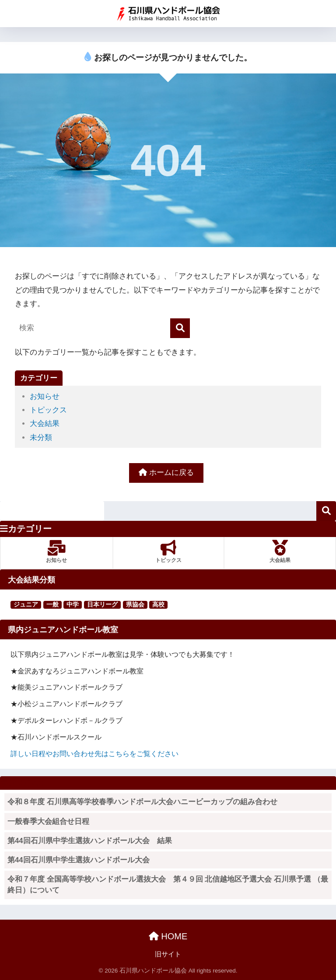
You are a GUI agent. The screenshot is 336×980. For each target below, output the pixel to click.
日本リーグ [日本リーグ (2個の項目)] (102, 604)
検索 (326, 511)
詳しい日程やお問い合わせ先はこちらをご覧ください (94, 753)
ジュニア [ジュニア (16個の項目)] (26, 604)
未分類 (41, 438)
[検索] (180, 328)
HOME (168, 936)
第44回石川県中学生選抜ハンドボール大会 (79, 860)
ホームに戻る (166, 473)
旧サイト (168, 954)
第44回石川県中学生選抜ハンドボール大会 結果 (90, 841)
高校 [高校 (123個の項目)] (158, 604)
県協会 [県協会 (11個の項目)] (135, 604)
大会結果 (45, 424)
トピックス (48, 410)
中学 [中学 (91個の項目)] (73, 604)
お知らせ (45, 396)
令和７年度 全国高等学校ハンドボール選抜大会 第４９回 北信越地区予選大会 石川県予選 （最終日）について (168, 885)
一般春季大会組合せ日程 (48, 821)
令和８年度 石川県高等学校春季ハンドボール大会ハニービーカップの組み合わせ (142, 802)
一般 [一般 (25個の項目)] (52, 604)
